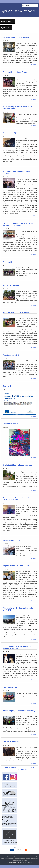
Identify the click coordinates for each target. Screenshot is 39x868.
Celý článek (34, 65)
